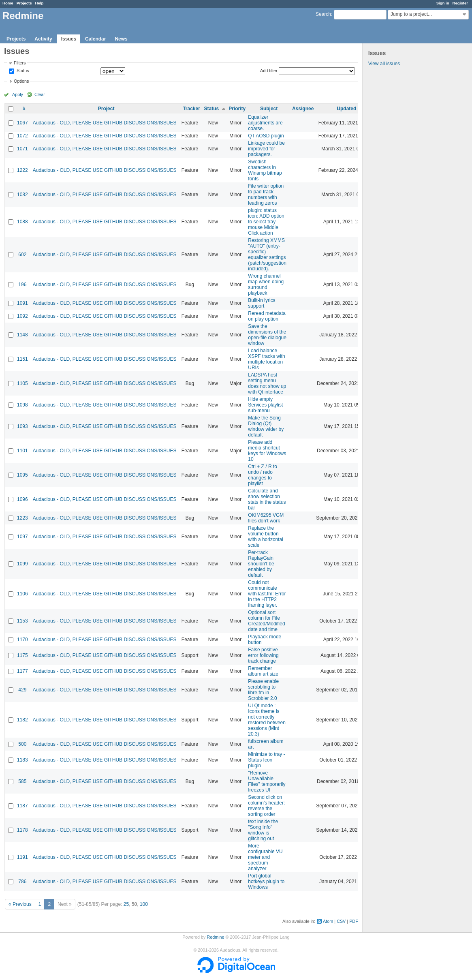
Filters (20, 63)
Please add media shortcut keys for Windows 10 (267, 451)
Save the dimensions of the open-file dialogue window (267, 335)
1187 (22, 806)
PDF (354, 921)
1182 (22, 720)
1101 (22, 451)
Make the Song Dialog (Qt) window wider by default (266, 426)
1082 (22, 195)
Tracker (191, 109)
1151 (22, 359)
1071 (22, 149)
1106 (22, 594)
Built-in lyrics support (262, 303)
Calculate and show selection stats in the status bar (267, 499)
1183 (22, 760)
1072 (22, 136)
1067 (22, 123)
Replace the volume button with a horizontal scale (266, 537)
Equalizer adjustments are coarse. (265, 123)
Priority (237, 109)
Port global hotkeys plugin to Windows (266, 882)
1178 (22, 830)
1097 (22, 537)
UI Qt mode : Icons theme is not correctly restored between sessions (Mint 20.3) (267, 720)
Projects (24, 3)
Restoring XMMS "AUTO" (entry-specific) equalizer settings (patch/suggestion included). (267, 255)
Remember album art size (263, 671)
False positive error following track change (263, 655)
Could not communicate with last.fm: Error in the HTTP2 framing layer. (267, 594)
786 (22, 882)
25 (126, 904)
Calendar (95, 39)
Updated (346, 109)
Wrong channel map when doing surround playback (266, 285)
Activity (43, 39)
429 (22, 690)
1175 (22, 655)
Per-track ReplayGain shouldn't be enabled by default (261, 564)
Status (22, 71)
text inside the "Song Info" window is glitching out (263, 830)
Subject (269, 109)
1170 (22, 640)
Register (460, 3)
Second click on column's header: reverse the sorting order (266, 806)
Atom (328, 921)
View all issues (384, 64)
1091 (22, 303)
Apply (18, 94)
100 (144, 904)
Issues (69, 39)
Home (8, 3)
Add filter (269, 71)
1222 (22, 170)
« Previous (20, 904)
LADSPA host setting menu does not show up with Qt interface (267, 383)
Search (323, 14)
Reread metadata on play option (267, 316)
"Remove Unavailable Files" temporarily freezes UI (267, 781)
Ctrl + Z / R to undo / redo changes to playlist (263, 475)
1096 (22, 499)
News (121, 39)
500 (22, 744)
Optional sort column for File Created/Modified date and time (266, 621)
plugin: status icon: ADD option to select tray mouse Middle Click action (266, 222)
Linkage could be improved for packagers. (266, 149)
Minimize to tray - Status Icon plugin (266, 760)
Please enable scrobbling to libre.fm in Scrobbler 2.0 (263, 690)
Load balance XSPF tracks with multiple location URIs (266, 359)
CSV (341, 921)
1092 (22, 316)
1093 (22, 426)
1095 (22, 475)
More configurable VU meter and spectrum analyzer (265, 857)
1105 (22, 383)
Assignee (303, 109)
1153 (22, 621)
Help (40, 3)
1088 (22, 222)
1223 (22, 518)
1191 (22, 857)
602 (22, 255)
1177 (22, 671)
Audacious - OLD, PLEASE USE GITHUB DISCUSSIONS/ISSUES (105, 123)
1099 (22, 564)
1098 (22, 405)
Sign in (443, 3)
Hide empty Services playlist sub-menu (265, 405)
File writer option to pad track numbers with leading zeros (266, 195)
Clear (40, 94)
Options (21, 81)
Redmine (215, 937)
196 (22, 285)
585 (22, 781)
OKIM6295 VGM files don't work (266, 518)
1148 (22, 335)
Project (106, 109)
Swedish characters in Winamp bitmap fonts (265, 170)
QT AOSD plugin (266, 136)
